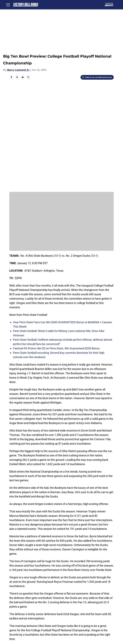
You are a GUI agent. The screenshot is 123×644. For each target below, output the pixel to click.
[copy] (28, 77)
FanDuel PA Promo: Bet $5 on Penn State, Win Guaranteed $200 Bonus (56, 244)
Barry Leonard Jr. (18, 70)
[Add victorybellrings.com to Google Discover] (97, 77)
